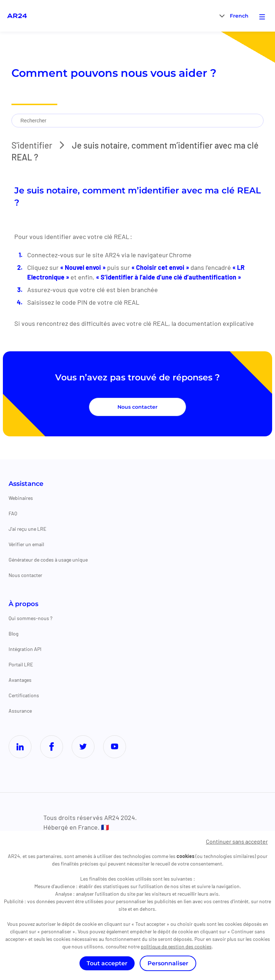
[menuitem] (239, 16)
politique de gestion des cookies (176, 946)
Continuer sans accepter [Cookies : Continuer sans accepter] (237, 841)
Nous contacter (137, 407)
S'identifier (32, 145)
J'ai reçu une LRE (27, 529)
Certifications (24, 695)
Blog (13, 634)
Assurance (20, 711)
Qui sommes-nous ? (30, 618)
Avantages (20, 680)
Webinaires (21, 498)
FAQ (13, 513)
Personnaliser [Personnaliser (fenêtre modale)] (168, 963)
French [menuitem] (239, 16)
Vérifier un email (26, 544)
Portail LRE (21, 664)
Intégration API (25, 649)
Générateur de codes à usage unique (48, 560)
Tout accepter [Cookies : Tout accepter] (107, 963)
